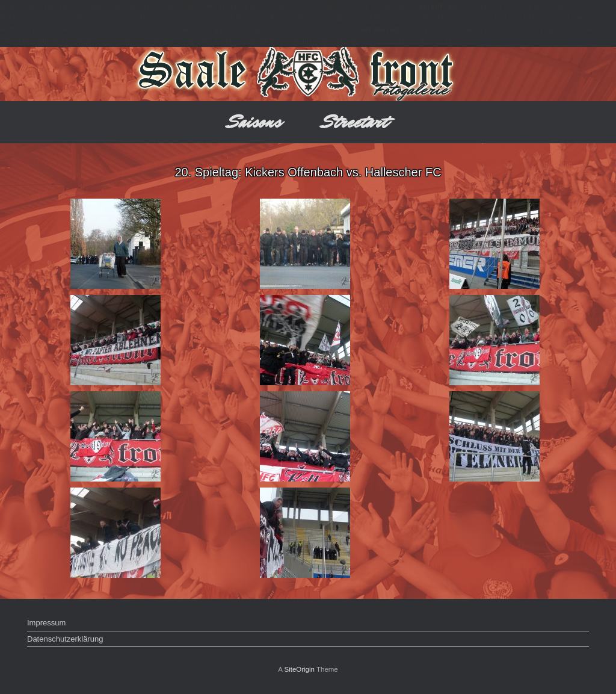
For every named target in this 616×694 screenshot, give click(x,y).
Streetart (355, 122)
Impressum (46, 623)
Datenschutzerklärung (65, 639)
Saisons (255, 122)
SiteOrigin (299, 669)
